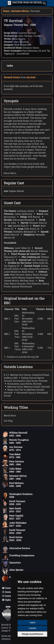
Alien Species (13, 571)
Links (10, 66)
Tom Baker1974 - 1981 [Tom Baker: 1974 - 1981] (11, 456)
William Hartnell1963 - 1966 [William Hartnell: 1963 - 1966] (15, 434)
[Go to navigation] (9, 3)
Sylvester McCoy (20, 11)
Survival (31, 77)
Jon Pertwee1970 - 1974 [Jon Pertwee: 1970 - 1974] (12, 449)
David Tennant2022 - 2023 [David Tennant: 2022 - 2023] (14, 532)
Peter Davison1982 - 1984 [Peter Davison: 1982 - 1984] (13, 463)
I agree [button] (32, 622)
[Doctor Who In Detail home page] (27, 3)
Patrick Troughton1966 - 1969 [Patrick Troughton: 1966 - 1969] (16, 441)
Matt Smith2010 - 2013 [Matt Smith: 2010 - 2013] (12, 510)
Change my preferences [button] (32, 634)
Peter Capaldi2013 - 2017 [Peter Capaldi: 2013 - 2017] (13, 517)
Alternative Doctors (16, 550)
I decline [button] (32, 628)
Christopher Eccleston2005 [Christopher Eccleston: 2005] (17, 496)
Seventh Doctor (12, 77)
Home (6, 11)
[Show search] (44, 3)
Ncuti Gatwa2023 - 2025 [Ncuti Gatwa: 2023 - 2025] (12, 539)
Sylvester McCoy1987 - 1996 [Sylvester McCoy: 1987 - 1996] (14, 477)
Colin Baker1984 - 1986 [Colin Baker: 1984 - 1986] (12, 470)
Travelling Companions (18, 557)
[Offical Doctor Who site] (8, 620)
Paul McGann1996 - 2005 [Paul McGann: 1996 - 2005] (13, 485)
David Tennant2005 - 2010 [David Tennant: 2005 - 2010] (14, 503)
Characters (11, 564)
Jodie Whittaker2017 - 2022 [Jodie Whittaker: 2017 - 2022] (14, 524)
